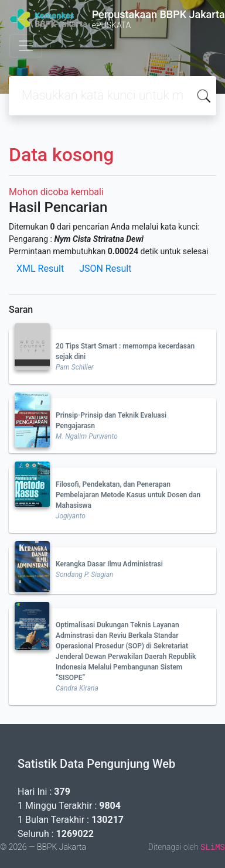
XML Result (40, 269)
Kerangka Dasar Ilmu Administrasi (109, 564)
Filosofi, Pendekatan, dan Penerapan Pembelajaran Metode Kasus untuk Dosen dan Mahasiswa (128, 495)
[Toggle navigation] (26, 46)
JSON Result (105, 269)
